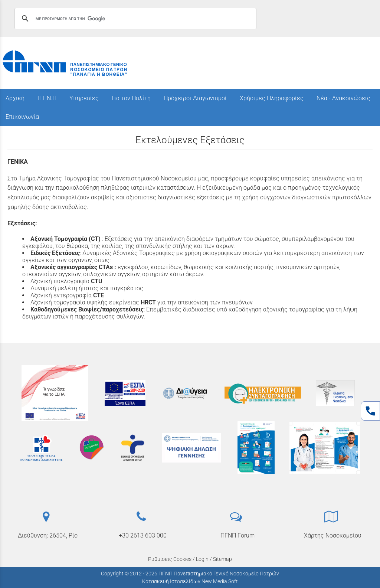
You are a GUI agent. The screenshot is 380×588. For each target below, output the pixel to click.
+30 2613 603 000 (143, 535)
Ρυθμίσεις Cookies (170, 559)
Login (202, 559)
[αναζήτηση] (134, 19)
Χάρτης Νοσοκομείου (333, 535)
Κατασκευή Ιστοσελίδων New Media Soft (190, 581)
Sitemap (222, 559)
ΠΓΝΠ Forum (237, 535)
